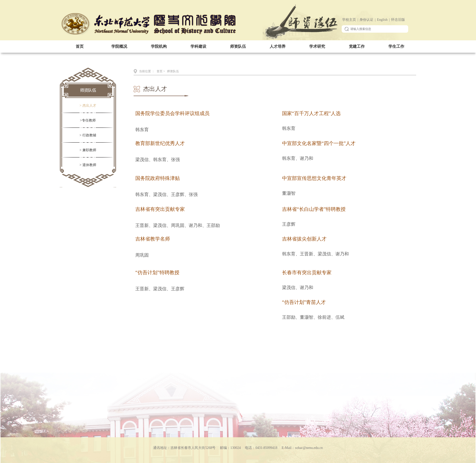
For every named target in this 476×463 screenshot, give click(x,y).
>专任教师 (88, 120)
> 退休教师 (88, 165)
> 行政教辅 (88, 135)
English (382, 20)
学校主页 (349, 20)
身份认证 (366, 20)
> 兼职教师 (88, 150)
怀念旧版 (398, 20)
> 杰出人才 (88, 106)
